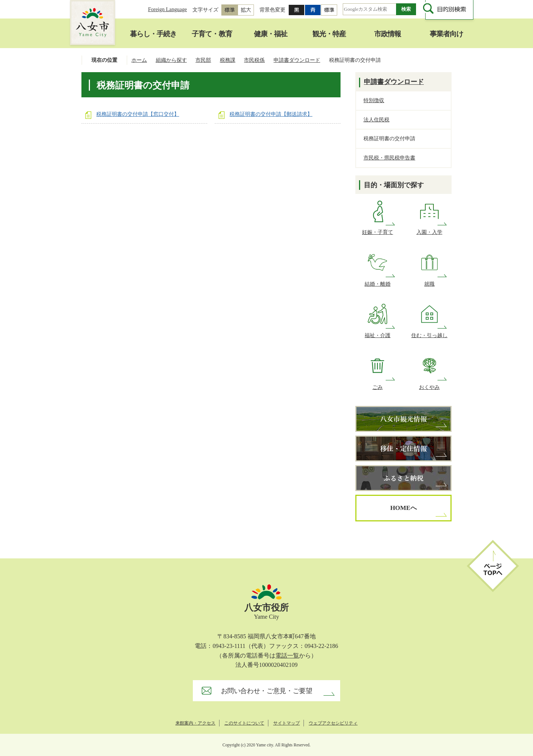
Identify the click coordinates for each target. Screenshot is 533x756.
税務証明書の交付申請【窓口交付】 (138, 114)
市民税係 (254, 60)
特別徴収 (374, 100)
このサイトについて (244, 723)
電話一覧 (287, 656)
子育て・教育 (212, 34)
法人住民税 (376, 120)
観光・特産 (329, 34)
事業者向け (446, 34)
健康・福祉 (271, 34)
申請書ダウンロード (297, 60)
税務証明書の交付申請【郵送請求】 (271, 114)
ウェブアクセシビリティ (333, 723)
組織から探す (171, 60)
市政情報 (388, 34)
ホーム (139, 60)
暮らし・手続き (153, 34)
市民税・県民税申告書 (389, 158)
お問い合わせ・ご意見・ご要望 (267, 691)
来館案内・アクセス (195, 723)
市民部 (203, 60)
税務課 (228, 60)
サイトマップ (286, 723)
